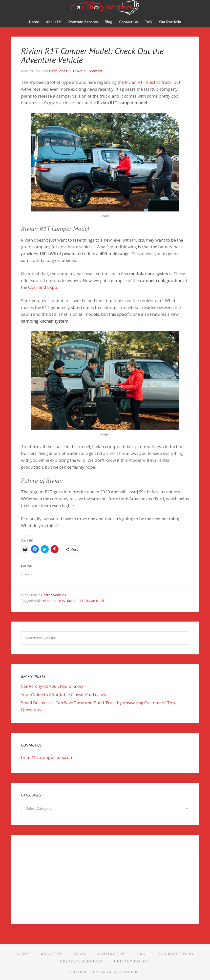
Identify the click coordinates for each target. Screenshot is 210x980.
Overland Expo (43, 287)
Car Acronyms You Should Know (52, 686)
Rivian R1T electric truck (148, 82)
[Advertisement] (105, 879)
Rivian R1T (75, 600)
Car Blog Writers (105, 7)
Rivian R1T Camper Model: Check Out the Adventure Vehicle (95, 55)
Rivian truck (95, 600)
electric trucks (54, 600)
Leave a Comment (88, 71)
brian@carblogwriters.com (47, 757)
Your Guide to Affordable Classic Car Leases (63, 694)
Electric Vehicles (53, 595)
